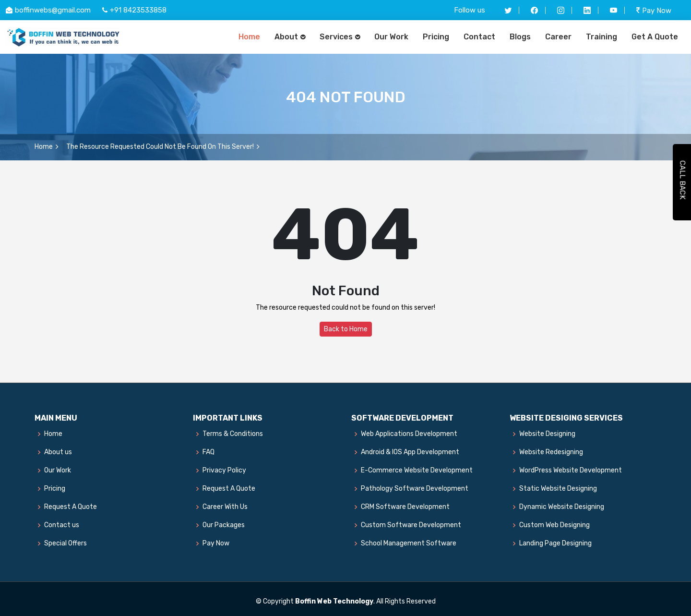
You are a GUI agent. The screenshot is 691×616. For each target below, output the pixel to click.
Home (249, 37)
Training (602, 37)
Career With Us (225, 507)
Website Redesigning (551, 452)
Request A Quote (71, 507)
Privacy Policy (224, 471)
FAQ (208, 452)
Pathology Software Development (415, 489)
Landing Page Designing (555, 544)
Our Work (391, 37)
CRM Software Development (405, 507)
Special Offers (66, 544)
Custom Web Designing (554, 525)
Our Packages (224, 525)
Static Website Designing (558, 489)
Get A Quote (655, 37)
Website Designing (547, 434)
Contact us (62, 525)
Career (558, 37)
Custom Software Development (411, 525)
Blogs (520, 37)
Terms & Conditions (233, 434)
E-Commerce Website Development (417, 471)
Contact (479, 37)
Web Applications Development (409, 434)
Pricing (436, 37)
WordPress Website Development (571, 471)
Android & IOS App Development (410, 452)
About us (58, 452)
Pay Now (654, 10)
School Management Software (409, 544)
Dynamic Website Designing (562, 507)
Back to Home (346, 329)
